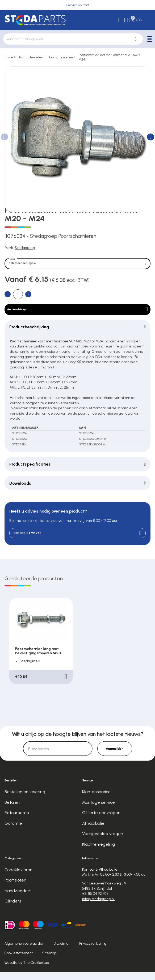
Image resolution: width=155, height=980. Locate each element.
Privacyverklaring (93, 951)
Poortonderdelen (31, 57)
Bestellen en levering (25, 799)
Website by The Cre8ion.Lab (27, 970)
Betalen (12, 810)
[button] (150, 137)
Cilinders (13, 909)
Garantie (13, 831)
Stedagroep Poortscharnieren (63, 236)
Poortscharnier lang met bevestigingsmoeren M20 (38, 658)
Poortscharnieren (61, 57)
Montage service (99, 810)
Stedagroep (25, 248)
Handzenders (18, 898)
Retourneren (17, 820)
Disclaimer (62, 951)
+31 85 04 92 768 (95, 901)
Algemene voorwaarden (24, 951)
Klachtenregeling (99, 852)
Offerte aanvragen (101, 820)
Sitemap (49, 960)
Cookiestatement (19, 960)
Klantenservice (96, 799)
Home (9, 57)
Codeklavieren (18, 877)
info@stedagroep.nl (98, 906)
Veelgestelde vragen (103, 841)
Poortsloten (15, 888)
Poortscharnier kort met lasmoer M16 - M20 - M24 (110, 57)
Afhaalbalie (93, 831)
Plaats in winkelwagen (78, 314)
